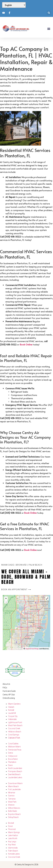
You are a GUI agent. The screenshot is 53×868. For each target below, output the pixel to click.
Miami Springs (14, 832)
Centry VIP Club (9, 695)
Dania (10, 753)
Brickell (11, 823)
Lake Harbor (13, 835)
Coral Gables (13, 744)
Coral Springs (14, 735)
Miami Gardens (14, 704)
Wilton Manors (14, 808)
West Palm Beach (15, 725)
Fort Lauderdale (14, 789)
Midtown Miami (14, 747)
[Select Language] (14, 5)
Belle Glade (12, 811)
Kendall (11, 710)
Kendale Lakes (14, 854)
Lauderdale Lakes (15, 777)
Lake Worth (13, 838)
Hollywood (13, 756)
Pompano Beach (15, 771)
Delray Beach (13, 817)
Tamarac (12, 799)
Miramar (12, 793)
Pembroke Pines (15, 750)
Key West (12, 845)
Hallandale (12, 719)
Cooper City (13, 716)
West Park (12, 802)
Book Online (26, 344)
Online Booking (9, 698)
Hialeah (11, 707)
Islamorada (13, 848)
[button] (49, 13)
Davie (10, 765)
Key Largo (12, 842)
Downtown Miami (15, 783)
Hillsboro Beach (15, 732)
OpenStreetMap (32, 649)
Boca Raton (13, 759)
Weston (11, 805)
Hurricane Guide (9, 691)
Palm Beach (13, 851)
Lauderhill (12, 713)
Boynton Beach (14, 814)
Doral (10, 826)
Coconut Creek (14, 728)
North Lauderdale (15, 768)
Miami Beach (13, 786)
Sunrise (11, 796)
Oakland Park (14, 738)
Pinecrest (12, 829)
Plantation (12, 762)
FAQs (5, 688)
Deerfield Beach (14, 774)
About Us (6, 684)
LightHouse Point (15, 722)
